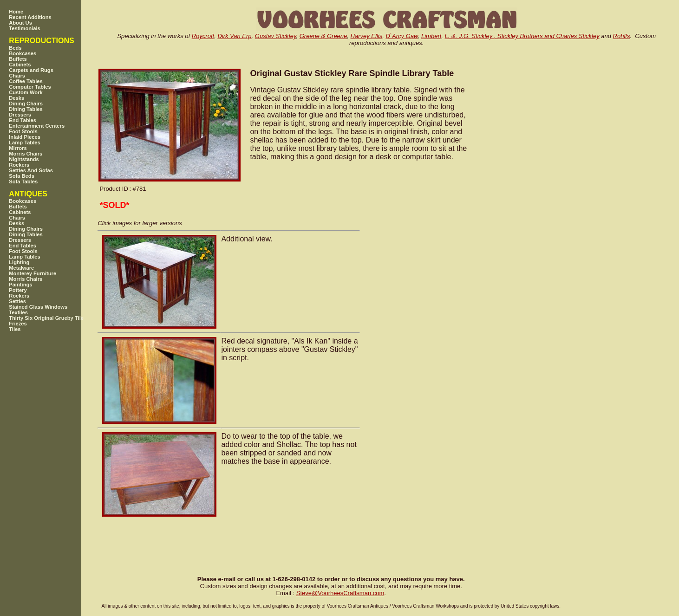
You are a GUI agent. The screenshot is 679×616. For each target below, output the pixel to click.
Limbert (431, 36)
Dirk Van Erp (234, 36)
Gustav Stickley (276, 36)
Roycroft (203, 36)
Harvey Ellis (367, 36)
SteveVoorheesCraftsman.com (340, 593)
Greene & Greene (323, 36)
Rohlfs (622, 36)
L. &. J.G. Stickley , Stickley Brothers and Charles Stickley (522, 36)
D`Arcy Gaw (402, 36)
